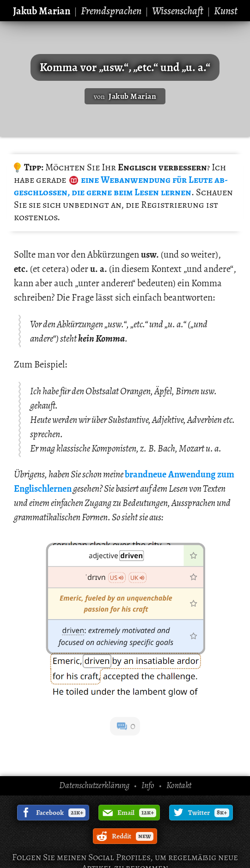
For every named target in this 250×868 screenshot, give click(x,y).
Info (148, 785)
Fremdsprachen (111, 11)
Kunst (226, 11)
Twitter (209, 813)
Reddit (133, 836)
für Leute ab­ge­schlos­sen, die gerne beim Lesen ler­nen (121, 186)
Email (137, 813)
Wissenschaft (178, 11)
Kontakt (179, 785)
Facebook (61, 813)
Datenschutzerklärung (94, 785)
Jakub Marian (42, 11)
